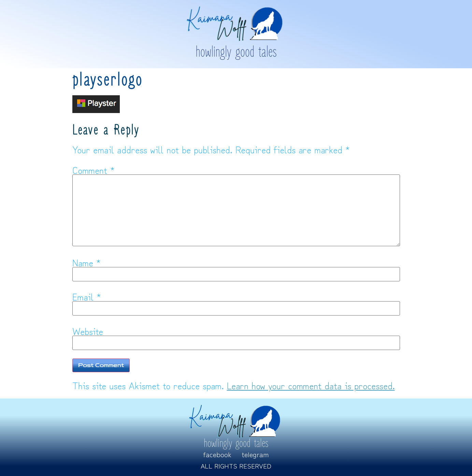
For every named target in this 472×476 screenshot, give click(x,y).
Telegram (255, 454)
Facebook (217, 454)
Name (87, 262)
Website (88, 331)
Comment (94, 170)
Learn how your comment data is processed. (311, 385)
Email (87, 296)
